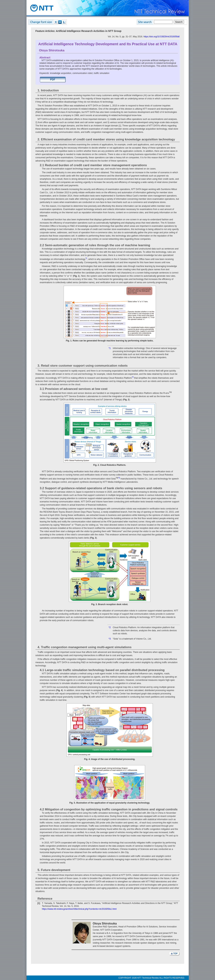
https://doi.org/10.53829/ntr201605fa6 (161, 37)
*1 (110, 348)
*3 (110, 639)
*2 (110, 627)
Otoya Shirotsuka (52, 50)
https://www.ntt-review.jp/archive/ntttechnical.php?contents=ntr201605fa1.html (79, 909)
